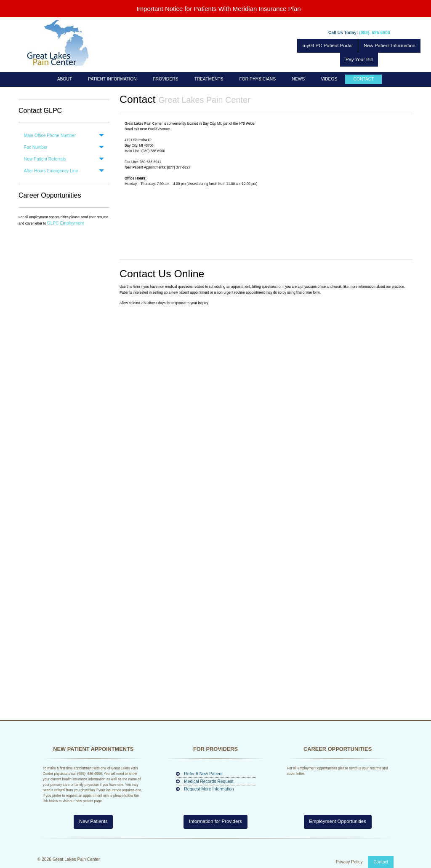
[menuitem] (65, 79)
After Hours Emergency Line (51, 171)
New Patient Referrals (45, 159)
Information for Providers (215, 821)
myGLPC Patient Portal (328, 46)
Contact (364, 79)
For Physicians (258, 79)
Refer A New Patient (203, 774)
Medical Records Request (209, 781)
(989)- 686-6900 (374, 33)
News (298, 79)
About (65, 79)
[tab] (64, 136)
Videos (329, 79)
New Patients (93, 821)
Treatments (209, 79)
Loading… (266, 507)
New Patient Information (390, 46)
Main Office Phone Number (50, 135)
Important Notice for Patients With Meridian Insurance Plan (218, 9)
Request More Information (209, 789)
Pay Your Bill (359, 59)
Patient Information (112, 79)
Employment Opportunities (338, 821)
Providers (165, 79)
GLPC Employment (66, 223)
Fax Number (36, 147)
